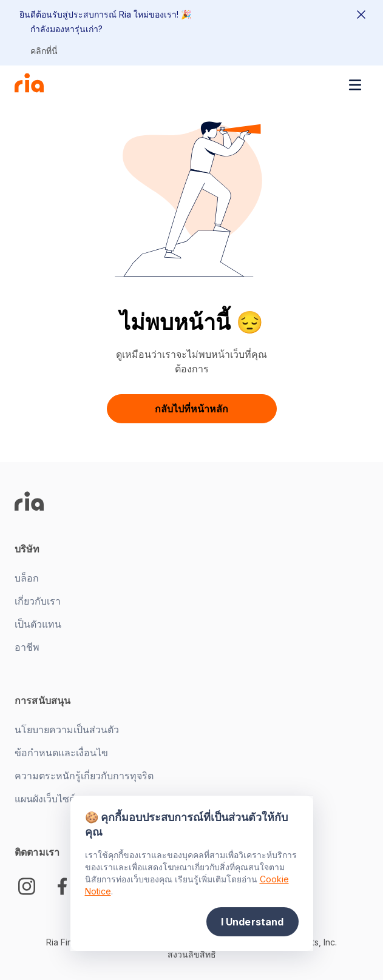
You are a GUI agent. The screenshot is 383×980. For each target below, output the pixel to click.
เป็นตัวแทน (38, 624)
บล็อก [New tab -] (27, 578)
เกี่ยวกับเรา (38, 601)
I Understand (253, 922)
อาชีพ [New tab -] (27, 647)
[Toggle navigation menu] (355, 85)
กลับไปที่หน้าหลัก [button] (191, 409)
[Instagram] (27, 886)
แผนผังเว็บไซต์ (45, 799)
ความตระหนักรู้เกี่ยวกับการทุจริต (84, 776)
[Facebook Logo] (62, 886)
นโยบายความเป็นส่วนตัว (67, 730)
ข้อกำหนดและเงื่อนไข (61, 753)
